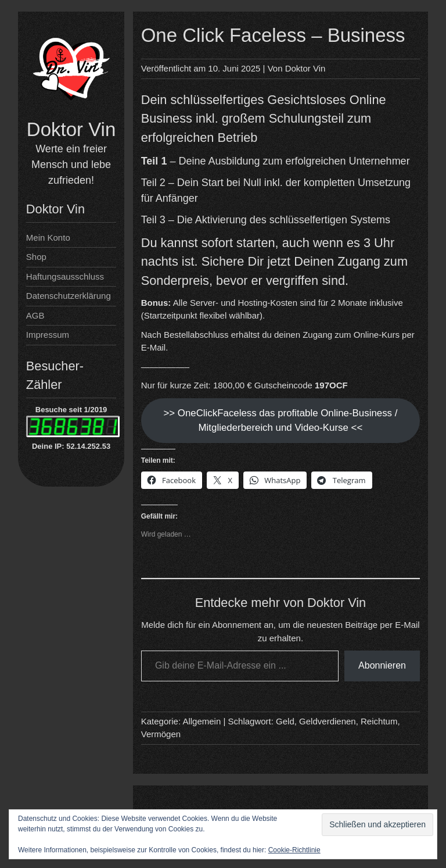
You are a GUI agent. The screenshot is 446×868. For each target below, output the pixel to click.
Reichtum (379, 721)
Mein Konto (48, 237)
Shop (36, 257)
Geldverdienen (328, 721)
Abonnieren (382, 665)
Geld (285, 721)
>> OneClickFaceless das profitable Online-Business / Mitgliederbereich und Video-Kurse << (280, 420)
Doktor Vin (71, 129)
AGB (35, 315)
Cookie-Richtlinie (294, 850)
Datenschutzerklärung (69, 296)
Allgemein (202, 721)
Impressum (48, 335)
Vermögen (161, 734)
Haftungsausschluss (65, 276)
